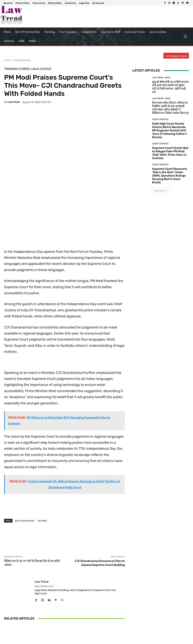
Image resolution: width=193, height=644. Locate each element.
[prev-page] (7, 626)
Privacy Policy (93, 641)
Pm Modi (42, 468)
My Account (175, 641)
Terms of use (111, 641)
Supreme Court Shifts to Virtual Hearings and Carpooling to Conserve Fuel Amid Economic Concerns (64, 609)
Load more (161, 191)
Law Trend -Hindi (161, 78)
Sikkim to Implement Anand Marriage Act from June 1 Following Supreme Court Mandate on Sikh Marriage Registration (105, 609)
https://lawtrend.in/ (44, 534)
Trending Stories (22, 60)
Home (7, 60)
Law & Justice (41, 69)
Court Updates (64, 598)
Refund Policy (129, 641)
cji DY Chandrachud (24, 468)
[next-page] (13, 626)
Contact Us (145, 641)
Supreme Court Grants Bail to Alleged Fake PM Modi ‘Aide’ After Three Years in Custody (170, 153)
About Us (78, 641)
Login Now (160, 641)
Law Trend (14, 102)
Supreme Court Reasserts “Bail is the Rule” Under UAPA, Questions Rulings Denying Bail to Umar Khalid (170, 176)
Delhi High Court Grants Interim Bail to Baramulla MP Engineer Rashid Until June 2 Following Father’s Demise (170, 130)
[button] (185, 37)
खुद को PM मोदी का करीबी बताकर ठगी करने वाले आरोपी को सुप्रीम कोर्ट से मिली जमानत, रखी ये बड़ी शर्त (170, 87)
